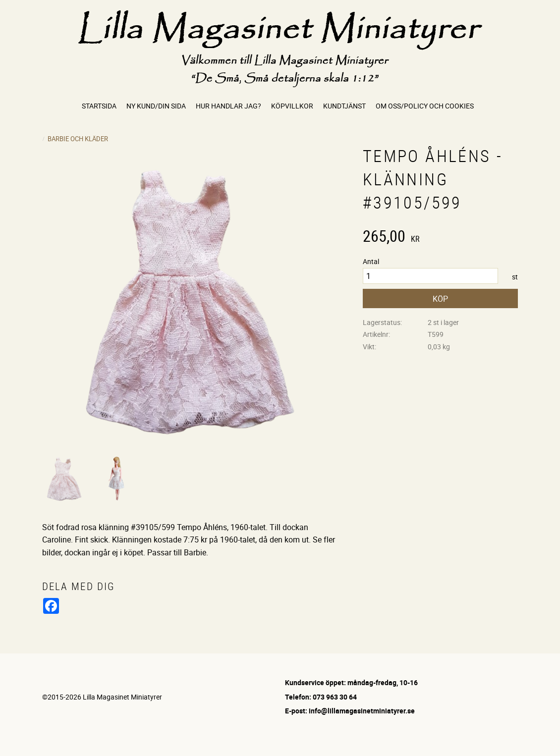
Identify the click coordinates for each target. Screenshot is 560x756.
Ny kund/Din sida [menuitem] (156, 106)
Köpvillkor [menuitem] (292, 106)
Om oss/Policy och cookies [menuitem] (425, 106)
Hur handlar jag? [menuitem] (228, 106)
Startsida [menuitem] (99, 106)
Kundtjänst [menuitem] (344, 106)
